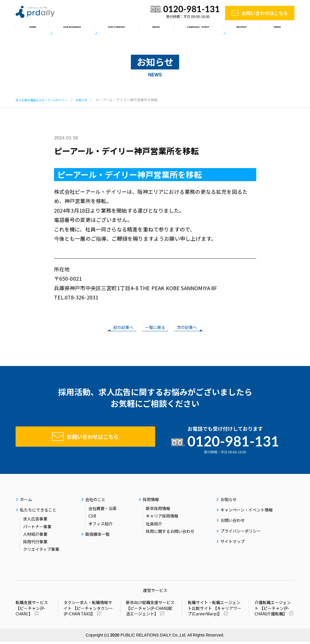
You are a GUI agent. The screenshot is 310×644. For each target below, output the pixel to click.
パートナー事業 (37, 529)
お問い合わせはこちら (265, 13)
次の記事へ (190, 328)
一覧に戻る (155, 328)
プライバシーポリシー (241, 533)
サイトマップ (233, 543)
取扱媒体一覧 (147, 29)
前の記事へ (120, 328)
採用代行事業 (35, 544)
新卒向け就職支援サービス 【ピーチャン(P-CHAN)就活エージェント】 (150, 610)
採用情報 (248, 29)
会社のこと (111, 29)
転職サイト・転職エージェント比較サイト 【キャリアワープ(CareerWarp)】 (215, 610)
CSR (92, 518)
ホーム (29, 29)
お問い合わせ (233, 522)
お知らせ (279, 29)
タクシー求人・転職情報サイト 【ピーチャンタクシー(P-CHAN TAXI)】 (88, 610)
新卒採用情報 (158, 511)
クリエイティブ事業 (41, 551)
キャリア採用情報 (162, 518)
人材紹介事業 (35, 536)
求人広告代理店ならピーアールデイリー (47, 100)
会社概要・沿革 (103, 511)
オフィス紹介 (101, 526)
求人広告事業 (35, 521)
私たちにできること (68, 29)
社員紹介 (154, 526)
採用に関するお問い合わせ (170, 533)
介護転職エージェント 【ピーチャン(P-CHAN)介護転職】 (273, 610)
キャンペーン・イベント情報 (200, 29)
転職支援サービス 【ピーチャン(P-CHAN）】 (32, 610)
